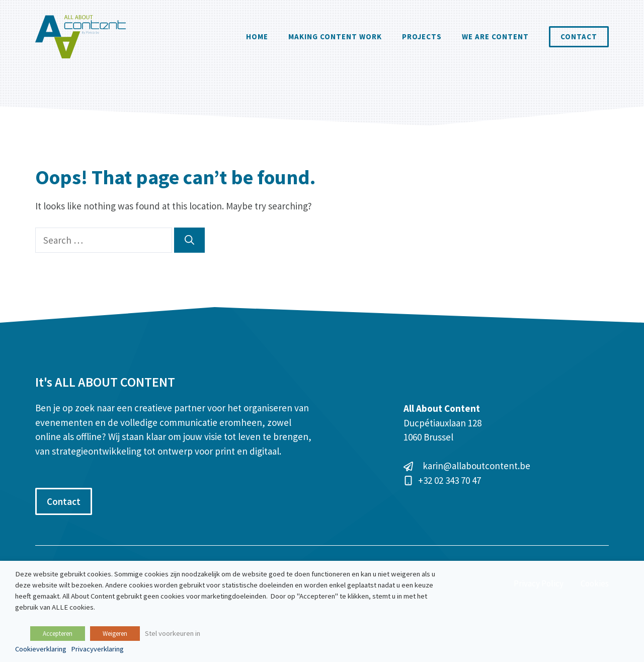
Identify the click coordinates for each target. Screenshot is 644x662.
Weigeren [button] (115, 634)
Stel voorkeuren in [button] (173, 633)
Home (257, 36)
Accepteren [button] (58, 634)
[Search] (189, 240)
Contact (579, 36)
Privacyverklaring (97, 649)
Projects (422, 36)
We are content (495, 36)
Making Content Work (335, 36)
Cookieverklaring (41, 649)
